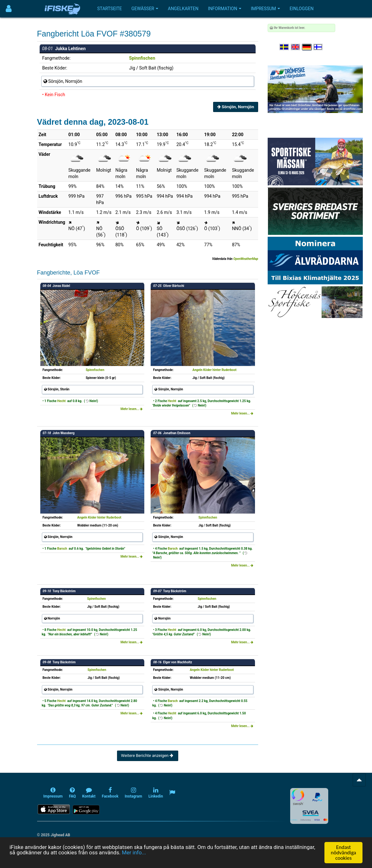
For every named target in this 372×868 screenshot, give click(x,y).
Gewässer (145, 9)
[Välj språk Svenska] (284, 47)
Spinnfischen (142, 58)
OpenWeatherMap (246, 259)
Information (225, 9)
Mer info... (134, 853)
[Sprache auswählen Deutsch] (307, 47)
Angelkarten (183, 9)
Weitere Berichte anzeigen (148, 755)
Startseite (110, 9)
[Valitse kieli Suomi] (318, 47)
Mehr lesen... (132, 409)
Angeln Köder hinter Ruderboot (215, 370)
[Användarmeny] (9, 9)
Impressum (265, 9)
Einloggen (302, 9)
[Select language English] (296, 47)
